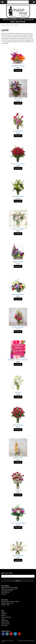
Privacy (3, 619)
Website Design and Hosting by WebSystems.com (26, 641)
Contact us (4, 614)
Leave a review (5, 624)
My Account (4, 625)
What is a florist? (6, 622)
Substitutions (5, 620)
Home (2, 25)
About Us (4, 612)
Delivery (3, 616)
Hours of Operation (6, 617)
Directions (4, 594)
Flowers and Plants (9, 25)
